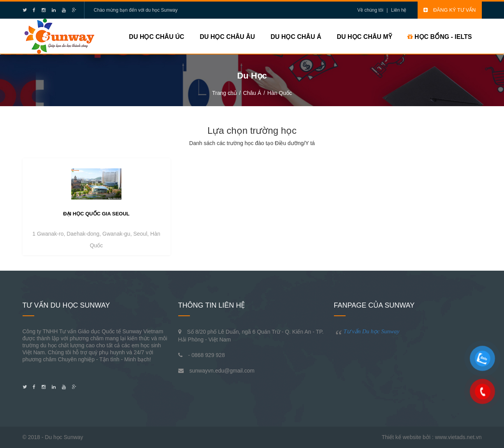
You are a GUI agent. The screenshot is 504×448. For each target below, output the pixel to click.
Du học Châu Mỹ (364, 37)
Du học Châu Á (296, 37)
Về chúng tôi (370, 10)
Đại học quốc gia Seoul (96, 214)
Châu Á (252, 93)
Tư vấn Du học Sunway (372, 331)
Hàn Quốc (280, 93)
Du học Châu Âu (227, 37)
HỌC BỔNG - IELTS (440, 37)
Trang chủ (225, 93)
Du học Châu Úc (156, 37)
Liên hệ (399, 10)
